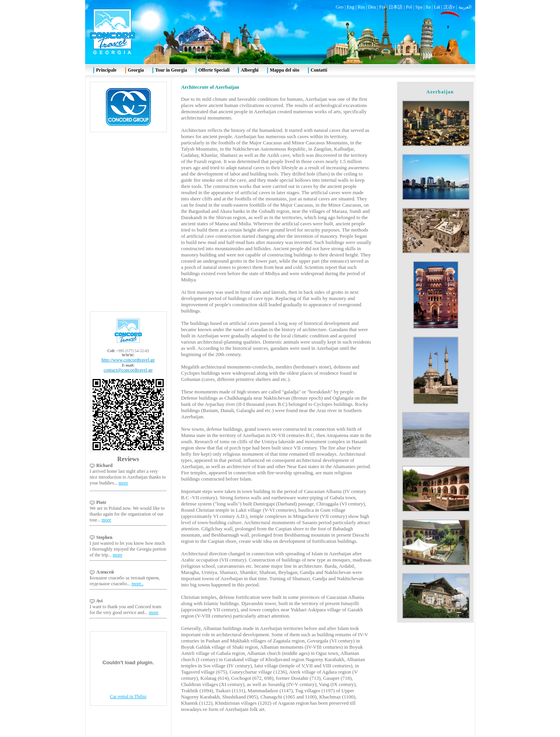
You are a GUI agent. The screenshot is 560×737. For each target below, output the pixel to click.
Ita (428, 7)
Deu (372, 7)
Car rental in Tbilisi (128, 697)
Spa (419, 7)
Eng (351, 7)
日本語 (395, 7)
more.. (137, 584)
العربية (465, 7)
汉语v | (451, 7)
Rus (361, 7)
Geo (339, 7)
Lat (437, 7)
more (123, 483)
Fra (382, 7)
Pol (409, 7)
